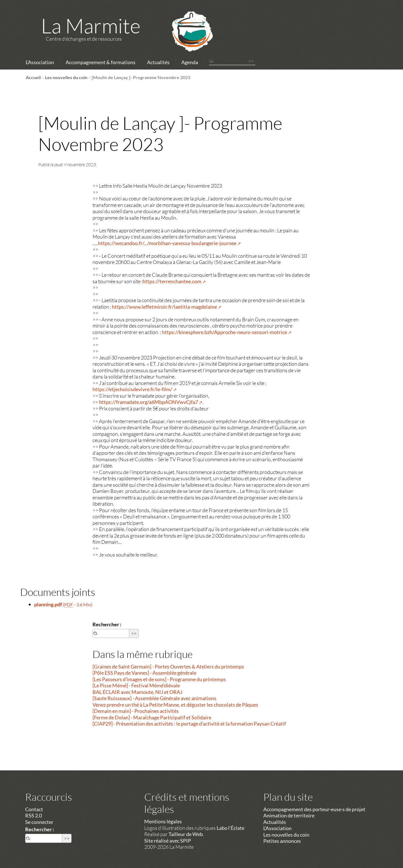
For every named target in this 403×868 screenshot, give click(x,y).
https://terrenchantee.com (172, 281)
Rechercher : (107, 624)
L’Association (40, 62)
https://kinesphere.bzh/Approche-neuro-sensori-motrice (225, 332)
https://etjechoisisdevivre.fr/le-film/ (132, 389)
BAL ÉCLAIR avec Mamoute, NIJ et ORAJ (137, 692)
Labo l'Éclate (230, 828)
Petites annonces (282, 841)
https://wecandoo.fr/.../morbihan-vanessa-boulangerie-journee (167, 243)
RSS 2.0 (34, 815)
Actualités (158, 62)
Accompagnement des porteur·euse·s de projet (314, 809)
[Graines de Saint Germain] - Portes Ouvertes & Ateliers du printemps (168, 666)
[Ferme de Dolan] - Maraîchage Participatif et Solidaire (152, 717)
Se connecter (39, 822)
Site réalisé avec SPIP (168, 841)
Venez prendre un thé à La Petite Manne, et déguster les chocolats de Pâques (175, 705)
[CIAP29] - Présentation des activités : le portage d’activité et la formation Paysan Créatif (189, 724)
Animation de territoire (289, 815)
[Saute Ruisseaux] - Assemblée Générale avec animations (154, 698)
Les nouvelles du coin (66, 77)
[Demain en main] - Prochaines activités (136, 711)
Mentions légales (163, 821)
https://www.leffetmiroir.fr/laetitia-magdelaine (164, 307)
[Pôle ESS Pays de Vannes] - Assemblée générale (144, 673)
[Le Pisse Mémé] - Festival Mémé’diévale (136, 685)
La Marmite (91, 25)
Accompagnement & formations (101, 62)
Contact (34, 809)
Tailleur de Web (186, 834)
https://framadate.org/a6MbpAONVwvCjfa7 (148, 402)
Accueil (33, 77)
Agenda (190, 62)
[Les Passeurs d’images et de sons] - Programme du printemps (159, 679)
